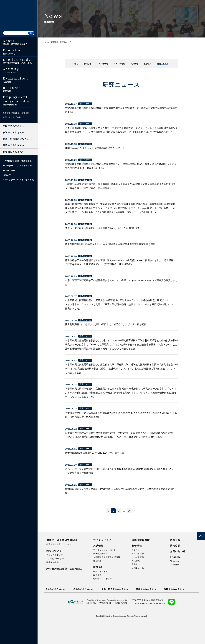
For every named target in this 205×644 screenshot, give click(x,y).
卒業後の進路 (53, 585)
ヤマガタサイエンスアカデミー (17, 166)
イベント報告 (119, 64)
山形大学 (7, 175)
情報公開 (25, 113)
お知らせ (86, 64)
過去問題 (97, 584)
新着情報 (7, 113)
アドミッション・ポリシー (106, 573)
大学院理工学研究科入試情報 (107, 580)
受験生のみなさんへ (14, 126)
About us (174, 584)
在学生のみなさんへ (14, 132)
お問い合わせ (8, 117)
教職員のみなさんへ (14, 152)
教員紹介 (97, 598)
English (19, 117)
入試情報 (135, 64)
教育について (54, 574)
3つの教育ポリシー (55, 582)
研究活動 (98, 590)
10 (129, 534)
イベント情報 (101, 64)
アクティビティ (102, 563)
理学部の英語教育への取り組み (65, 592)
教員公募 (16, 113)
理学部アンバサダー (102, 602)
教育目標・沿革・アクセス (59, 567)
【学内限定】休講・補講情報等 (17, 161)
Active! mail (9, 170)
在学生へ (149, 64)
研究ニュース (165, 64)
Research (175, 588)
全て (74, 64)
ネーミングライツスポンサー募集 (18, 180)
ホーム (47, 42)
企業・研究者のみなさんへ (17, 139)
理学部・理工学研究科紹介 (62, 563)
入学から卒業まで (55, 578)
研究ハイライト (100, 595)
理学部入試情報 (100, 577)
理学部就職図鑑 (141, 563)
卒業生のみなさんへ (14, 145)
